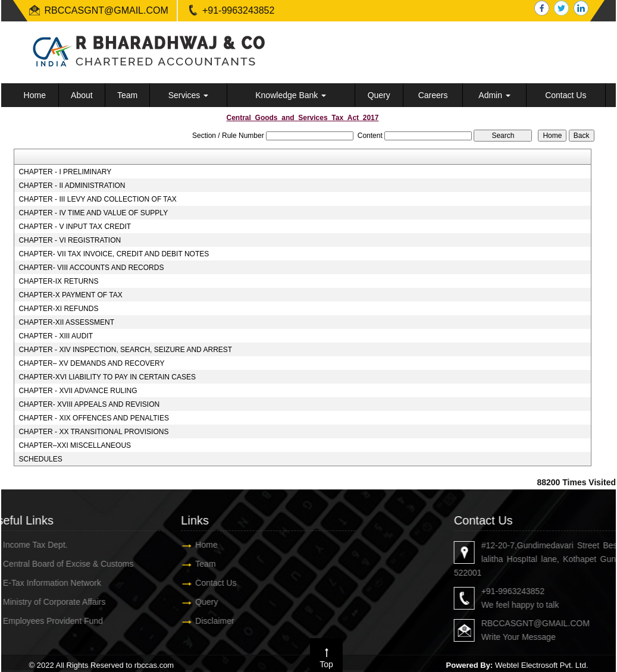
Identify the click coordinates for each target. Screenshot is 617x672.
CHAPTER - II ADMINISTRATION (72, 186)
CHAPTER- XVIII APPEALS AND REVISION (89, 404)
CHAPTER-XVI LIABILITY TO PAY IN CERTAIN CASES (107, 377)
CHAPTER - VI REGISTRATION (70, 240)
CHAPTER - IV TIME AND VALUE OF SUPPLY (93, 213)
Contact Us (566, 95)
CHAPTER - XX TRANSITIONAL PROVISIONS (93, 432)
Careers (433, 95)
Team (127, 95)
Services (189, 95)
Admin (494, 95)
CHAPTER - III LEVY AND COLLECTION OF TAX (97, 199)
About (82, 95)
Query (379, 95)
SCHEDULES (40, 459)
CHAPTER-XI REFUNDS (58, 309)
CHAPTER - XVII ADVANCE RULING (78, 391)
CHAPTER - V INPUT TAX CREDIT (75, 227)
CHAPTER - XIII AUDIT (56, 336)
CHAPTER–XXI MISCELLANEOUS (75, 445)
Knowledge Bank (291, 95)
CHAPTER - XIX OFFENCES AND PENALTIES (94, 418)
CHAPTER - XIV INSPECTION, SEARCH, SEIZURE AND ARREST (125, 350)
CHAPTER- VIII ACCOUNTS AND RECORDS (91, 268)
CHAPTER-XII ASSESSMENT (66, 322)
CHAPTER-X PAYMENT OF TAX (70, 295)
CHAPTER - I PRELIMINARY (65, 172)
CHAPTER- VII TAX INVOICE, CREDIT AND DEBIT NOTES (114, 254)
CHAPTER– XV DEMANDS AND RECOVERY (91, 363)
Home (35, 95)
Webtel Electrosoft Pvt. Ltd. (542, 665)
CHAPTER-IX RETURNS (58, 281)
